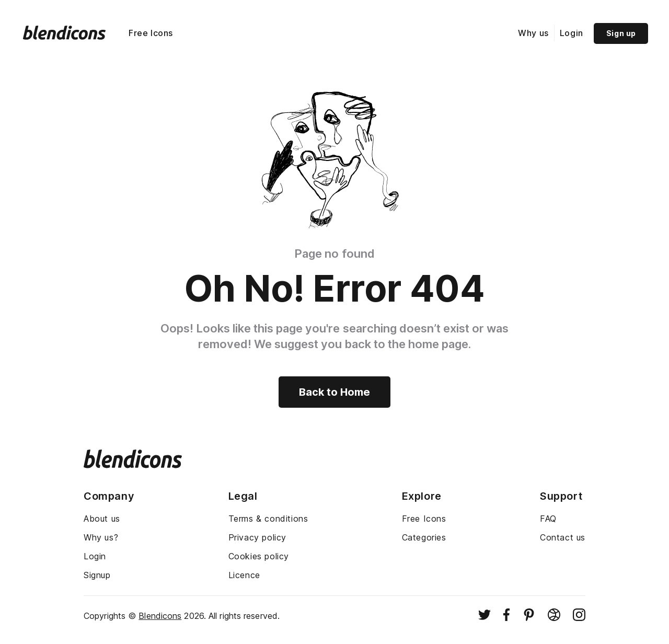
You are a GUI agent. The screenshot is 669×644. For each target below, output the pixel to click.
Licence (244, 575)
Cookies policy (259, 556)
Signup (97, 575)
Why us (533, 33)
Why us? (101, 537)
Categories (424, 537)
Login (572, 33)
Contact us (563, 537)
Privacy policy (257, 537)
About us (102, 519)
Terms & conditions (268, 519)
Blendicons (160, 616)
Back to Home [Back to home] (334, 392)
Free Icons (151, 33)
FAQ (548, 519)
